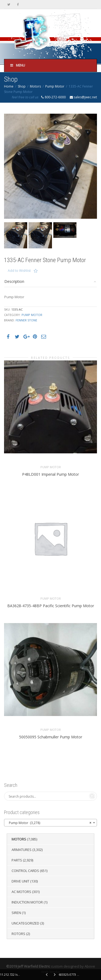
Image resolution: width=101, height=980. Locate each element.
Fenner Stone (26, 320)
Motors (35, 86)
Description (14, 281)
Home (9, 86)
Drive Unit (20, 881)
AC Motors (21, 892)
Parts (17, 860)
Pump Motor (55, 86)
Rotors (18, 934)
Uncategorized (25, 923)
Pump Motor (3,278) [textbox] (49, 823)
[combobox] (50, 823)
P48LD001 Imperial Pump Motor (50, 474)
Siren (16, 913)
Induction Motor (27, 902)
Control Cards (25, 871)
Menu (17, 65)
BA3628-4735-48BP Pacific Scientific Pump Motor (51, 606)
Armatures (22, 850)
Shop (22, 86)
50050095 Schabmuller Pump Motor (51, 737)
